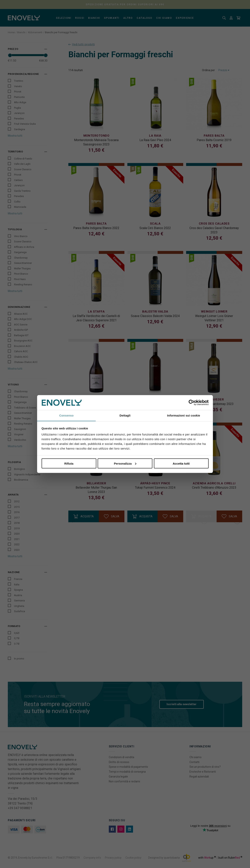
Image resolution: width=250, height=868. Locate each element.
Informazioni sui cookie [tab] (184, 415)
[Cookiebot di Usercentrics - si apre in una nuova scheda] (192, 403)
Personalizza (125, 463)
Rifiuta (69, 463)
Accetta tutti (181, 463)
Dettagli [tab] (125, 415)
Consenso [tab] (66, 415)
